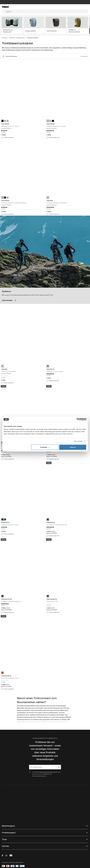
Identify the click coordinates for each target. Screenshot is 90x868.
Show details (78, 441)
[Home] (16, 7)
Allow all (73, 447)
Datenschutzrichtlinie (46, 772)
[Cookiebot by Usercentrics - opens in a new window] (78, 419)
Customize (45, 447)
